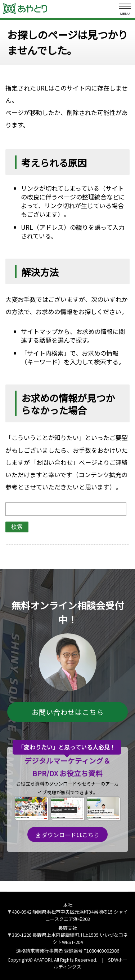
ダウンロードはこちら (68, 835)
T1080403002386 (102, 951)
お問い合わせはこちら (68, 712)
